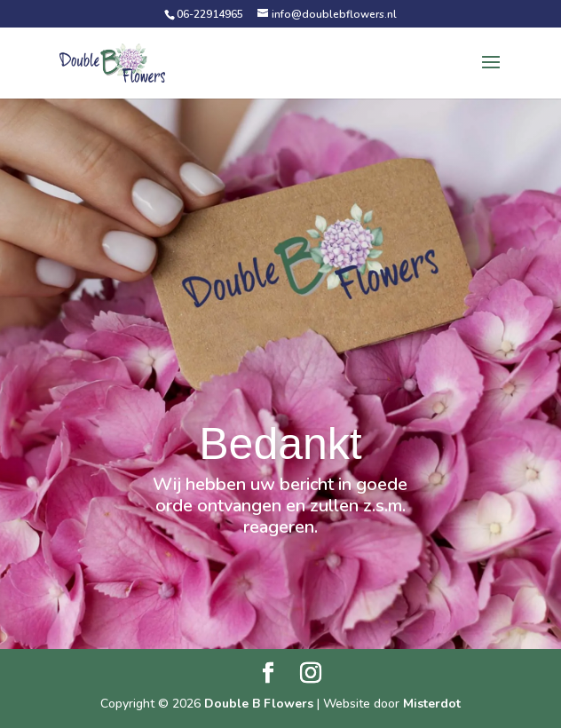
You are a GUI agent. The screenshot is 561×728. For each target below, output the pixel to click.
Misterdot (432, 704)
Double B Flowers (259, 704)
